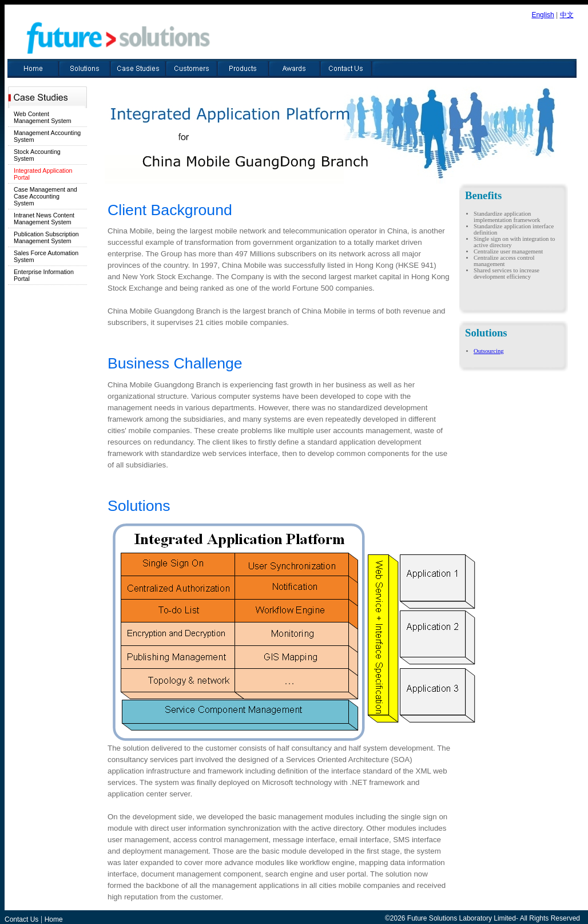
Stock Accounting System (37, 155)
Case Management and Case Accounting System (45, 196)
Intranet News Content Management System (44, 219)
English (543, 15)
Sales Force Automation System (46, 256)
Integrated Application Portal (43, 174)
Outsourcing (489, 351)
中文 (567, 15)
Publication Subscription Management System (46, 237)
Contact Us (21, 919)
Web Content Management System (43, 117)
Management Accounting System (47, 136)
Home (54, 919)
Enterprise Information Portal (44, 275)
